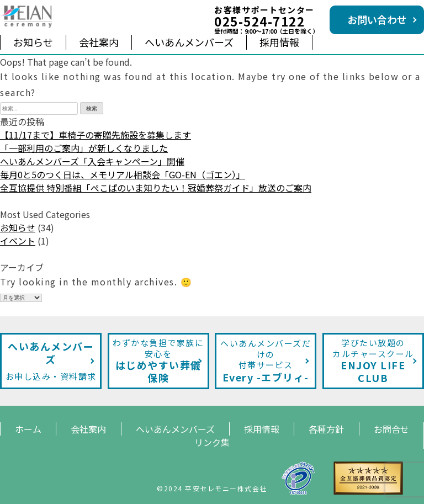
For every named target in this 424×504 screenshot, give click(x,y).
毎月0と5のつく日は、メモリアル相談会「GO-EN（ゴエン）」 (123, 174)
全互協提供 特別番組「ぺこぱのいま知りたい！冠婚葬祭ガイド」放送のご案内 (156, 188)
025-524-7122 (259, 21)
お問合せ (391, 429)
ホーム (28, 429)
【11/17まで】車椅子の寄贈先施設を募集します (96, 135)
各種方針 (326, 429)
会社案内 (99, 42)
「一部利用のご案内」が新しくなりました (84, 148)
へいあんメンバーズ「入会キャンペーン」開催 (92, 161)
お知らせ (33, 42)
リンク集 (212, 442)
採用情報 (279, 42)
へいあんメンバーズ (189, 42)
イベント (18, 241)
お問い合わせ (377, 19)
